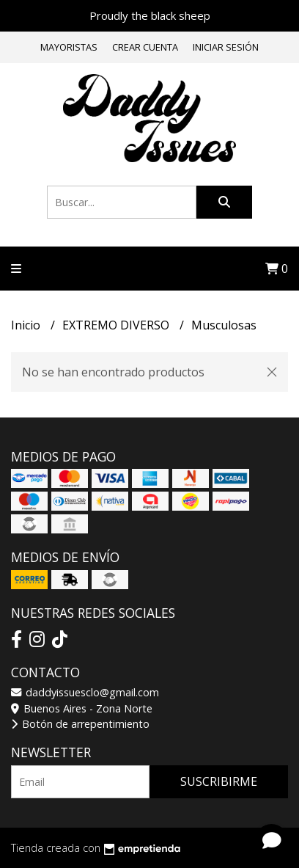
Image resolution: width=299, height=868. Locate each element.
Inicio (27, 325)
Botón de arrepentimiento (80, 724)
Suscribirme (219, 781)
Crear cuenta (145, 47)
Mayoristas (69, 47)
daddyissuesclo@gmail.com (85, 692)
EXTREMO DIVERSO (117, 325)
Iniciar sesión (226, 47)
